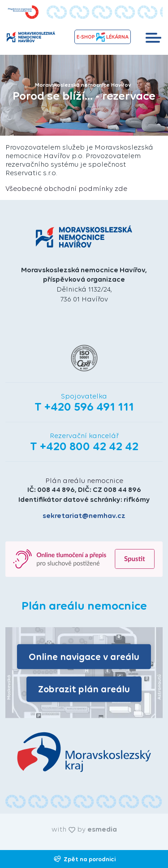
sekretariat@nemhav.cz (84, 516)
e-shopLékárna (103, 37)
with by (84, 829)
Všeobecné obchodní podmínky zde (66, 188)
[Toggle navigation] (153, 37)
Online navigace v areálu (84, 656)
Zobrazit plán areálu (84, 689)
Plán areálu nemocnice (84, 480)
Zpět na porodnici (84, 859)
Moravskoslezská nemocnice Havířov (83, 85)
